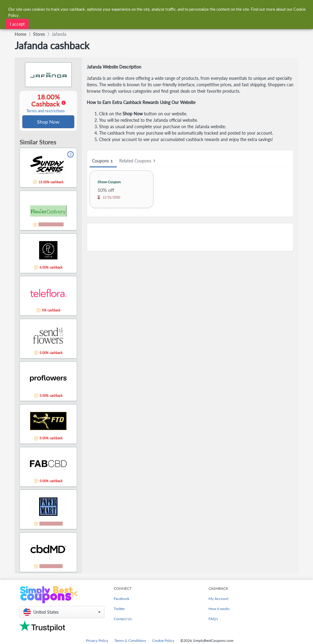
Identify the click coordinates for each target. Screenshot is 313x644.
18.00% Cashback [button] (46, 103)
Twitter (119, 609)
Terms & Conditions (130, 641)
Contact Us (123, 619)
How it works (219, 609)
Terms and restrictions (46, 111)
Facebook (122, 599)
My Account (218, 599)
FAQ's (213, 619)
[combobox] (147, 9)
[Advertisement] (190, 237)
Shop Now (48, 122)
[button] (62, 613)
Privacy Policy (97, 641)
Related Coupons (138, 161)
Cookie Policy (163, 641)
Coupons (103, 161)
